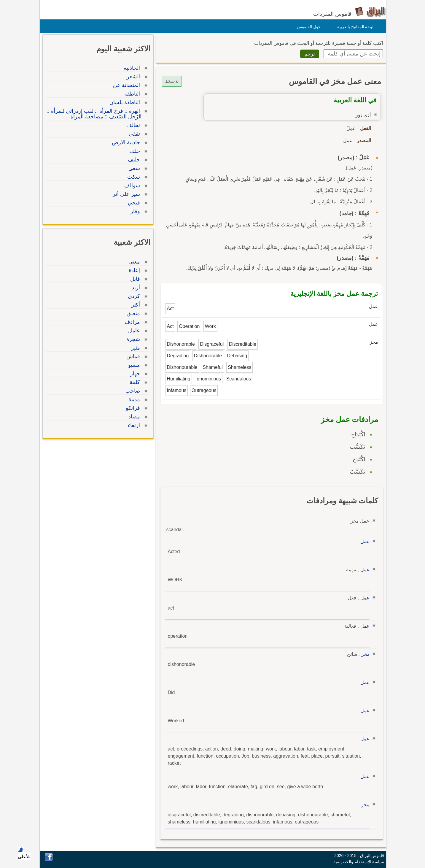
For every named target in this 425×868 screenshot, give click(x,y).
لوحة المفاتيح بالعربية (354, 27)
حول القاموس (307, 27)
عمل (363, 541)
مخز (364, 654)
